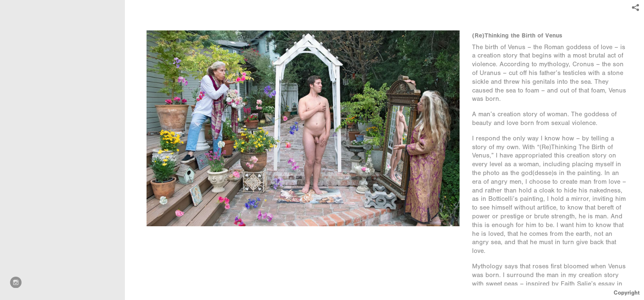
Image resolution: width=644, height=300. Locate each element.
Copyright (627, 293)
